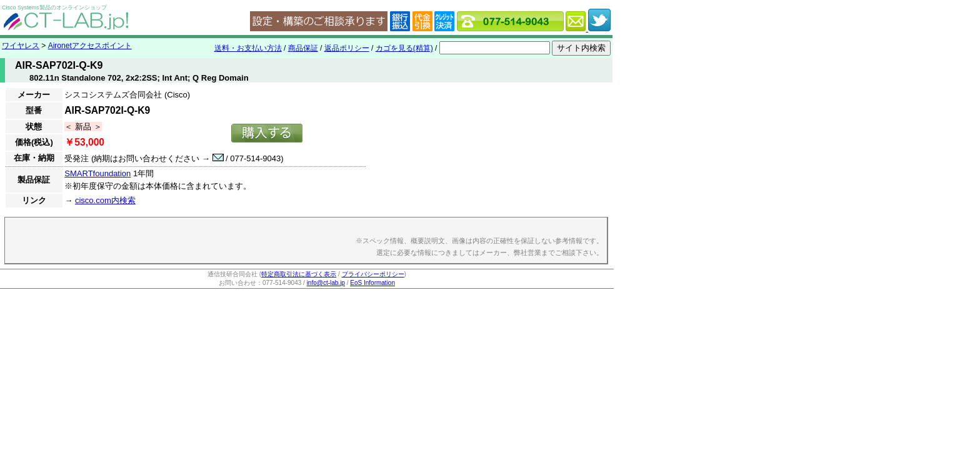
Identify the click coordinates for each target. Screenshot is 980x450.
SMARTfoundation (97, 173)
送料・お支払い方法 (248, 48)
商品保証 (303, 48)
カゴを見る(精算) (404, 48)
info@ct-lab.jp (326, 283)
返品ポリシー (347, 48)
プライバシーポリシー (373, 274)
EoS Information (372, 283)
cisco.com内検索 (105, 200)
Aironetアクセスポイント (90, 46)
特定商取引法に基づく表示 (299, 274)
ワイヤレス (21, 46)
